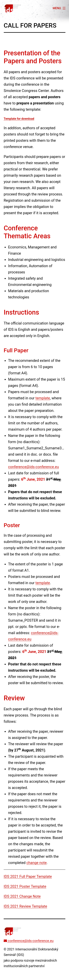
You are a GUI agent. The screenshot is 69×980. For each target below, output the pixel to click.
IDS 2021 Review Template (25, 906)
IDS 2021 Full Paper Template (28, 876)
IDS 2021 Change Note (22, 896)
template (43, 398)
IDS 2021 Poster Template (25, 886)
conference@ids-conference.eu (33, 467)
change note (37, 863)
